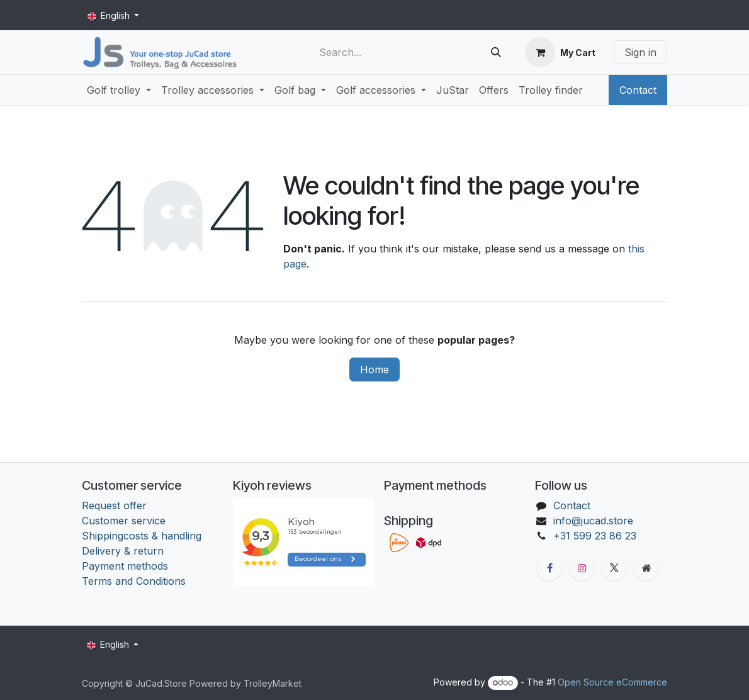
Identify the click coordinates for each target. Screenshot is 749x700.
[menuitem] (119, 90)
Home (374, 370)
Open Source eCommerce (612, 682)
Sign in (640, 52)
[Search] (496, 52)
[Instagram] (582, 568)
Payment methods (125, 566)
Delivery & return (123, 551)
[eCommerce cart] (560, 52)
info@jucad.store (593, 521)
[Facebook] (549, 568)
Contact (638, 90)
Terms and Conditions (135, 581)
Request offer (114, 505)
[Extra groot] (646, 568)
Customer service (124, 521)
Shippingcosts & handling (142, 536)
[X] (614, 568)
